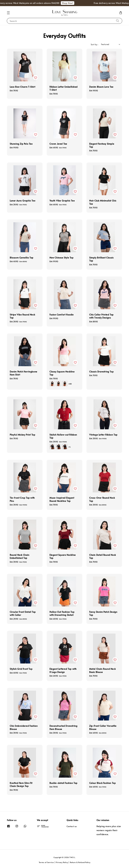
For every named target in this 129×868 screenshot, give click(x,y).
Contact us (72, 826)
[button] (8, 13)
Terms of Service (46, 862)
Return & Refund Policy (80, 862)
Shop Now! (71, 3)
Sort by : (95, 44)
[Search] (118, 21)
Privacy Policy (62, 862)
